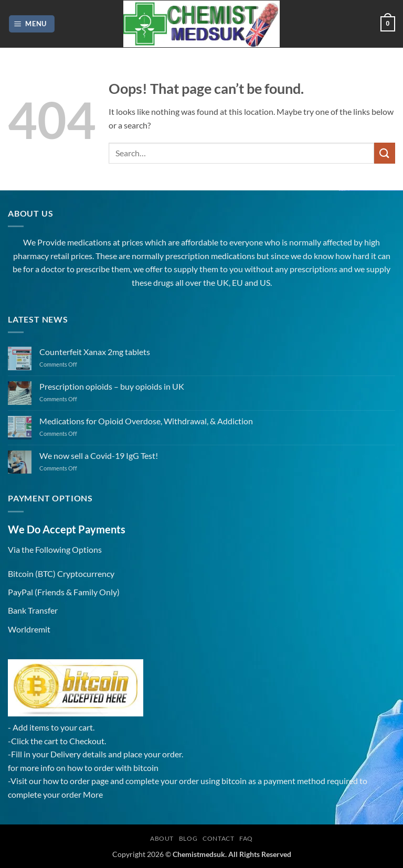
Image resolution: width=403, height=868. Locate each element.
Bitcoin (21, 574)
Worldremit (29, 629)
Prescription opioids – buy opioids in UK (112, 386)
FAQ (246, 838)
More (93, 794)
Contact (218, 838)
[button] (32, 24)
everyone (246, 242)
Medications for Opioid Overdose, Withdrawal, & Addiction (146, 421)
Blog (188, 838)
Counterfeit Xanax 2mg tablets (95, 352)
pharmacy (31, 256)
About (162, 838)
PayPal (20, 592)
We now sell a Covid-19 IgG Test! (99, 456)
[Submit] (385, 153)
